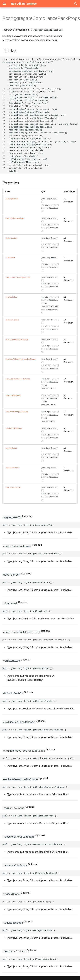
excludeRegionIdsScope (17, 339)
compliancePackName (15, 218)
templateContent (13, 487)
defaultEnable (12, 320)
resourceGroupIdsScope (17, 412)
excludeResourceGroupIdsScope (20, 359)
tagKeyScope (11, 448)
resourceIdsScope (14, 428)
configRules (11, 297)
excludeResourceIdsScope (18, 379)
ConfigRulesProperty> (50, 310)
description (11, 238)
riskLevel (10, 258)
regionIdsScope (13, 395)
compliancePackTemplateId (18, 277)
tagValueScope (12, 468)
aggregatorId (12, 199)
